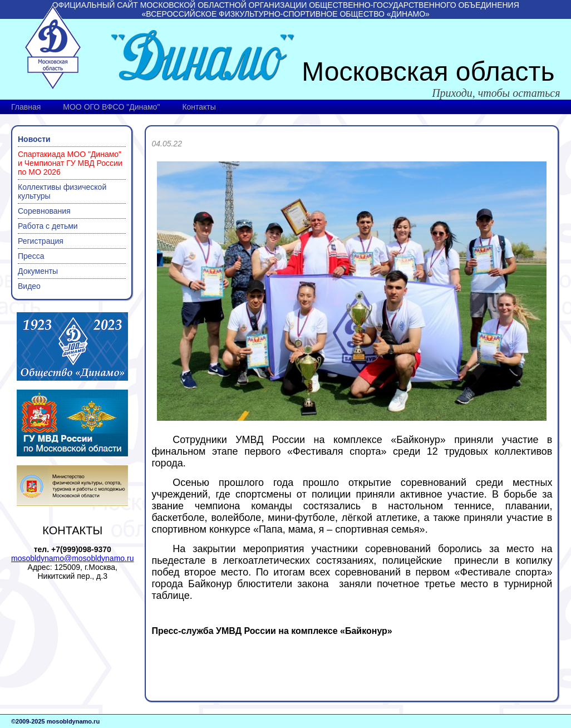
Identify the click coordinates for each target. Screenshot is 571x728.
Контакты (199, 107)
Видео (29, 286)
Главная (26, 107)
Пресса (31, 256)
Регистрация (41, 241)
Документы (38, 271)
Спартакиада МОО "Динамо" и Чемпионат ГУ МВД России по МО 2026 (70, 163)
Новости (34, 139)
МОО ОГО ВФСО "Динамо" (111, 107)
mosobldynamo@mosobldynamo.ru (72, 558)
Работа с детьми (48, 226)
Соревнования (44, 211)
